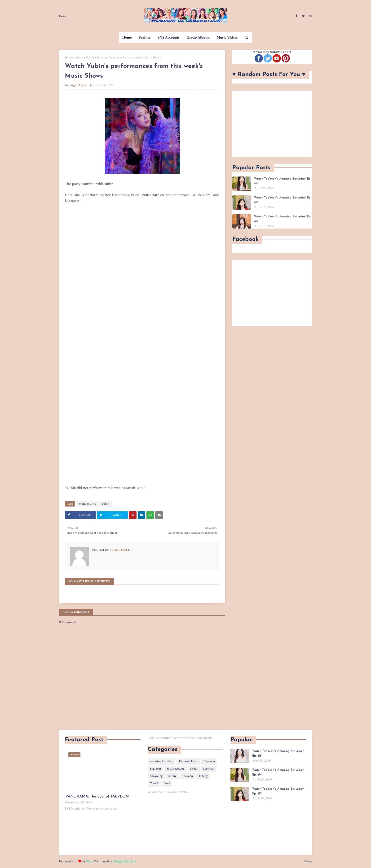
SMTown (155, 769)
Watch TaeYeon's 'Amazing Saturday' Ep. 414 (283, 181)
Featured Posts (188, 761)
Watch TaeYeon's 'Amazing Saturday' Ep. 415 (278, 753)
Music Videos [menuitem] (227, 37)
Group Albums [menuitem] (198, 37)
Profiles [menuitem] (145, 37)
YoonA (154, 783)
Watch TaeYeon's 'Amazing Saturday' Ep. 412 (283, 219)
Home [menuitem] (127, 37)
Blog (89, 861)
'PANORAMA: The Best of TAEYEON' (97, 797)
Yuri (167, 783)
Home (63, 16)
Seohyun (209, 769)
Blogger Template (125, 861)
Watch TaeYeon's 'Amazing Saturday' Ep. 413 (283, 200)
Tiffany (203, 776)
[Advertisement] (272, 124)
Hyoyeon (209, 761)
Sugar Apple (78, 85)
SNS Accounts (176, 769)
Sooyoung (156, 776)
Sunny (172, 776)
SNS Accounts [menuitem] (169, 37)
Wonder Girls (87, 504)
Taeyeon (188, 776)
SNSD (194, 769)
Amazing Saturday (161, 761)
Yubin (79, 58)
